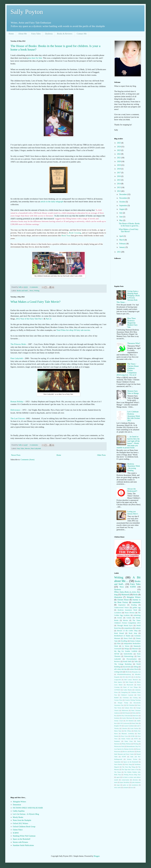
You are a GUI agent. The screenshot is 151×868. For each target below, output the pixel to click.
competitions (128, 628)
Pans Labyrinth (17, 358)
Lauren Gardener (129, 726)
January (122, 247)
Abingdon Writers (134, 597)
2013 (119, 187)
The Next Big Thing (129, 767)
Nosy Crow (124, 736)
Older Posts (101, 455)
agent (118, 777)
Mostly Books (18, 817)
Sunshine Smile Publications (23, 845)
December (123, 194)
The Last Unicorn (18, 418)
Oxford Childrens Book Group (24, 827)
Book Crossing (75, 233)
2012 (119, 191)
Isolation (117, 718)
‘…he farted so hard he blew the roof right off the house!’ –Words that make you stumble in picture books (128, 442)
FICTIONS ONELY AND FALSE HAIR (28, 808)
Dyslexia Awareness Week (127, 610)
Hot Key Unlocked (125, 716)
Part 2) (49, 319)
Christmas (126, 698)
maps (118, 785)
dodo (116, 782)
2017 (119, 173)
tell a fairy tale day (120, 669)
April (121, 236)
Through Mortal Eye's (125, 626)
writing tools (118, 672)
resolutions (135, 785)
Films (119, 643)
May (121, 220)
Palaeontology (129, 656)
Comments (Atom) (28, 460)
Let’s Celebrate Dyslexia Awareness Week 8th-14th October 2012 (134, 416)
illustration (118, 597)
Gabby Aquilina (19, 811)
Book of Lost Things (130, 687)
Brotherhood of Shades (122, 636)
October (122, 202)
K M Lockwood (124, 723)
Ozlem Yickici (126, 739)
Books (136, 595)
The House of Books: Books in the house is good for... (129, 225)
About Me (23, 34)
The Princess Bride (18, 344)
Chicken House (123, 600)
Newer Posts (16, 455)
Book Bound (119, 633)
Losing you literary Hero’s (133, 513)
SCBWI (133, 587)
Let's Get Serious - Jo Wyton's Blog (26, 814)
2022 (119, 154)
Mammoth (125, 595)
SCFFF (124, 757)
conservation (125, 780)
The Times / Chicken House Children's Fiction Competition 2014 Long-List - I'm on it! (128, 369)
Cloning (135, 698)
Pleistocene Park (119, 746)
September (123, 206)
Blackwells (130, 685)
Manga (127, 649)
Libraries (124, 728)
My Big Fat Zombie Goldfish (126, 651)
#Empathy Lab (136, 672)
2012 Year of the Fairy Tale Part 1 (29, 319)
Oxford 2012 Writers (21, 823)
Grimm (129, 618)
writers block (134, 669)
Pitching (136, 744)
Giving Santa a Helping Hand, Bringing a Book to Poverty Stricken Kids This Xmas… (128, 297)
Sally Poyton (27, 12)
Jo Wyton (126, 646)
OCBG (133, 736)
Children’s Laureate (127, 695)
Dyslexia (49, 34)
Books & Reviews (65, 34)
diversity (135, 780)
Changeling (124, 692)
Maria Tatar (118, 731)
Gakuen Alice (129, 708)
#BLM (127, 672)
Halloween (125, 710)
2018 (119, 169)
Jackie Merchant (127, 718)
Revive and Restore (129, 751)
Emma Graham (135, 641)
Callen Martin (127, 690)
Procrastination (132, 659)
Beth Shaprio (130, 682)
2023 (119, 150)
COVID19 (117, 690)
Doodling (124, 641)
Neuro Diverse (130, 613)
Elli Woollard (131, 705)
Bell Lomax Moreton (131, 680)
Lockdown (118, 613)
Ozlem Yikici (18, 830)
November (123, 198)
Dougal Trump (123, 703)
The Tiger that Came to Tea (130, 769)
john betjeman (136, 782)
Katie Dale (135, 723)
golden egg (137, 608)
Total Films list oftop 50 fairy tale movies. (74, 330)
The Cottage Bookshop (123, 664)
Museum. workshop (128, 734)
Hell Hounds (126, 713)
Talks (136, 661)
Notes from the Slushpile (22, 820)
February (123, 244)
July (121, 213)
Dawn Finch (128, 638)
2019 (119, 165)
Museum (135, 649)
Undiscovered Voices (122, 608)
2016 (119, 176)
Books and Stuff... (23, 291)
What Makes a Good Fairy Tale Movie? (35, 302)
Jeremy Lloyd (119, 721)
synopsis (126, 787)
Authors (138, 628)
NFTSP (117, 654)
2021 (119, 158)
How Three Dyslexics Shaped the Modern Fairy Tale (132, 323)
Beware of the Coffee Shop (127, 631)
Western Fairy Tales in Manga (133, 392)
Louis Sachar (134, 728)
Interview (136, 716)
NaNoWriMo (128, 654)
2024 (119, 147)
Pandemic (117, 741)
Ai (135, 677)
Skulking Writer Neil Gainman (24, 836)
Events (120, 618)
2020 (119, 161)
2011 (119, 252)
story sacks (117, 787)
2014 (119, 184)
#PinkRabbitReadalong (124, 674)
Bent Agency (118, 682)
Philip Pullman (126, 744)
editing (136, 667)
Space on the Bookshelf (131, 762)
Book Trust (66, 235)
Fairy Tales (36, 34)
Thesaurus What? (134, 343)
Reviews (117, 661)
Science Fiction (132, 759)
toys (132, 787)
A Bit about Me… (127, 579)
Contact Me (82, 34)
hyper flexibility (125, 782)
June (121, 217)
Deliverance (16, 410)
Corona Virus (118, 700)
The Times (118, 772)
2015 (119, 180)
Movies (27, 448)
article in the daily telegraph (52, 201)
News (32, 291)
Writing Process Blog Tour (132, 775)
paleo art (126, 785)
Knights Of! (118, 726)
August (122, 209)
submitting (137, 615)
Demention (17, 805)
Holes (134, 713)
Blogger (97, 856)
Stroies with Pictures (20, 842)
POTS (136, 739)
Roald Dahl (127, 661)
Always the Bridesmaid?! (132, 490)
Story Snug (128, 764)
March (122, 240)
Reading (134, 605)
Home (11, 34)
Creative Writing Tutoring (133, 700)
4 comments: (34, 287)
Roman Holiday (17, 401)
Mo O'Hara (128, 731)
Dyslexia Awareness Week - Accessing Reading (134, 467)
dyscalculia (127, 667)
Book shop (133, 633)
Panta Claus (129, 741)
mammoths (136, 602)
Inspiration (122, 605)
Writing (37, 291)
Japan (136, 718)
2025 (119, 143)
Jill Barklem (130, 721)
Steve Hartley (118, 764)
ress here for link (35, 58)
